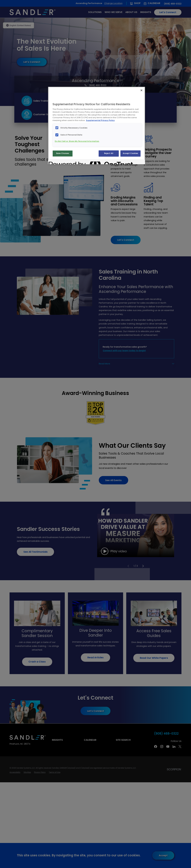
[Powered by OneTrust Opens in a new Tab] (59, 162)
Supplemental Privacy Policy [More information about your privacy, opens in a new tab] (100, 120)
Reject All (109, 153)
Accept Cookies (130, 153)
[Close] (141, 90)
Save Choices (63, 153)
